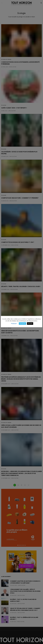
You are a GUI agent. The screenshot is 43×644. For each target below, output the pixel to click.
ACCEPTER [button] (22, 324)
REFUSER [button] (30, 324)
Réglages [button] (14, 323)
